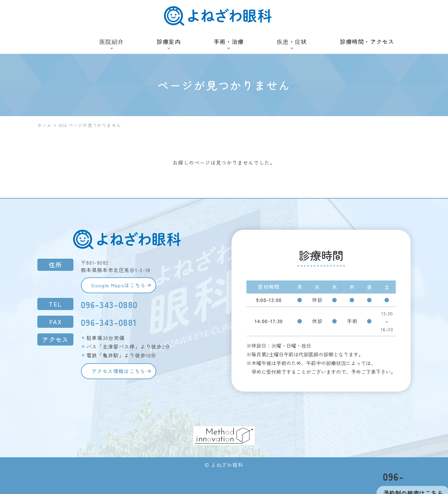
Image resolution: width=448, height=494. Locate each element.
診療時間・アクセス (367, 41)
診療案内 (169, 41)
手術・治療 (229, 41)
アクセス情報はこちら (120, 373)
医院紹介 (112, 41)
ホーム (44, 125)
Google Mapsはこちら (120, 286)
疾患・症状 (292, 41)
